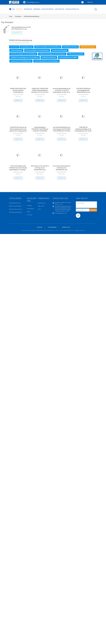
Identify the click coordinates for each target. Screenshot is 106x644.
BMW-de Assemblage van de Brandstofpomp (48, 47)
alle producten (14, 47)
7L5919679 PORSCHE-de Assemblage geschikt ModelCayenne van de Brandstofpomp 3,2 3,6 (83, 91)
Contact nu (18, 100)
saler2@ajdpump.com (33, 2)
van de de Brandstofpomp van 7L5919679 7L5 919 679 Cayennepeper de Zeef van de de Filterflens (62, 91)
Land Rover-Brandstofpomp (60, 50)
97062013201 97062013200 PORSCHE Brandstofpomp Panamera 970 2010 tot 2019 (40, 90)
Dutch (91, 2)
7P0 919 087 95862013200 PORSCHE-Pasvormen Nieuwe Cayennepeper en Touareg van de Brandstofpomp (18, 169)
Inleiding (29, 205)
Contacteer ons (60, 9)
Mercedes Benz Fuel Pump (70, 47)
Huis (12, 9)
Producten (19, 9)
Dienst (29, 212)
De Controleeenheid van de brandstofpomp (46, 61)
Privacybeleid (52, 227)
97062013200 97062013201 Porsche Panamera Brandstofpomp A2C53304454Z (18, 91)
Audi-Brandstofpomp (16, 50)
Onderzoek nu (17, 33)
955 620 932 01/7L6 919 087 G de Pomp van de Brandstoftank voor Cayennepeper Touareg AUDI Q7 (40, 170)
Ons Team (30, 215)
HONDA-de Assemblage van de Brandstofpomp (52, 54)
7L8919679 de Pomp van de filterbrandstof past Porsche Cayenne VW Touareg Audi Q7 (18, 129)
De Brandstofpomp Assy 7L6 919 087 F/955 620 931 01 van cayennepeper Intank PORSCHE (21, 29)
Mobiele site (66, 227)
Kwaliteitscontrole (48, 9)
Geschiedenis (31, 209)
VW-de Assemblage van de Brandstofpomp (37, 50)
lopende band (42, 203)
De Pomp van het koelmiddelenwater (21, 61)
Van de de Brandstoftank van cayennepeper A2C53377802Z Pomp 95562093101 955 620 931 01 (62, 130)
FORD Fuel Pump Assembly (76, 54)
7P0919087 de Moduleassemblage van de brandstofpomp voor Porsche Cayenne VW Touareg (83, 130)
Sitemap (40, 227)
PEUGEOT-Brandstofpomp (49, 58)
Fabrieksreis (37, 9)
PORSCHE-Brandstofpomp (32, 16)
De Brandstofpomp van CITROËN (68, 58)
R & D (39, 209)
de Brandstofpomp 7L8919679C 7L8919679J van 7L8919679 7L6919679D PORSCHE (40, 130)
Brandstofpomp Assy (27, 47)
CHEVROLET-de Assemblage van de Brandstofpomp (25, 58)
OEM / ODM (41, 206)
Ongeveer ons (28, 9)
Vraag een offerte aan (72, 9)
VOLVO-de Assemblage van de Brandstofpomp (23, 54)
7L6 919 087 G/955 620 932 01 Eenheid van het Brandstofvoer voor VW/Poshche (62, 169)
